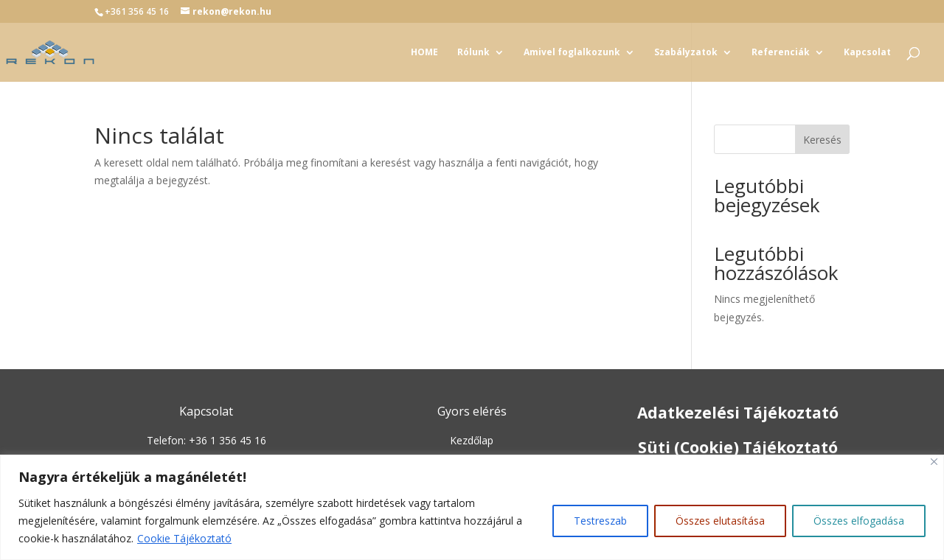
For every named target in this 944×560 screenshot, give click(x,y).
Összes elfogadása (859, 521)
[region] (472, 507)
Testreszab (600, 521)
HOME (424, 53)
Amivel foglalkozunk (572, 53)
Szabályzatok (686, 53)
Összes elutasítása (720, 521)
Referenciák (781, 53)
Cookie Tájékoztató (184, 538)
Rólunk (473, 53)
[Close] (934, 462)
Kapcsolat (867, 53)
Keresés (822, 140)
